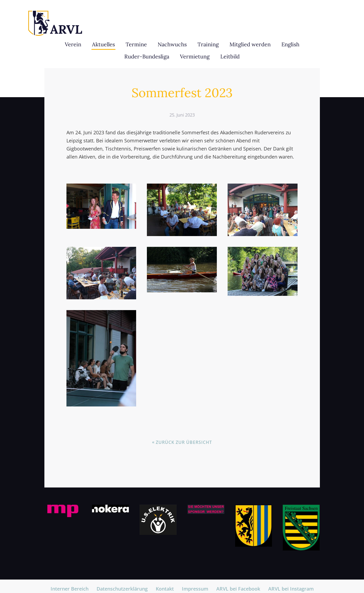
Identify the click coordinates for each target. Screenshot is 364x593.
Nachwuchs (172, 44)
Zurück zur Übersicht (184, 442)
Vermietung (195, 56)
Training (208, 44)
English (290, 44)
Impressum (195, 589)
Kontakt (165, 589)
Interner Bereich (70, 589)
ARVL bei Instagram (291, 589)
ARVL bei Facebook (238, 589)
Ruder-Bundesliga (147, 56)
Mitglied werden (250, 44)
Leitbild (230, 56)
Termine (136, 44)
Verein (73, 44)
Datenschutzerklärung (122, 589)
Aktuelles (103, 44)
